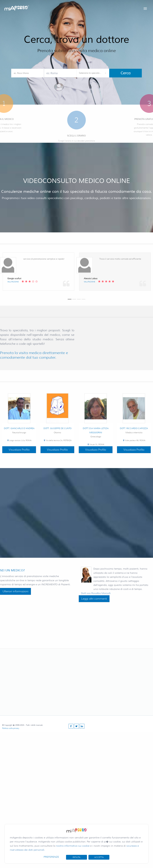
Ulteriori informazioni (15, 591)
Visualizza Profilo (19, 450)
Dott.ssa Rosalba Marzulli (96, 593)
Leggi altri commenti (94, 599)
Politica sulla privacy (11, 728)
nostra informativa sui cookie (73, 846)
